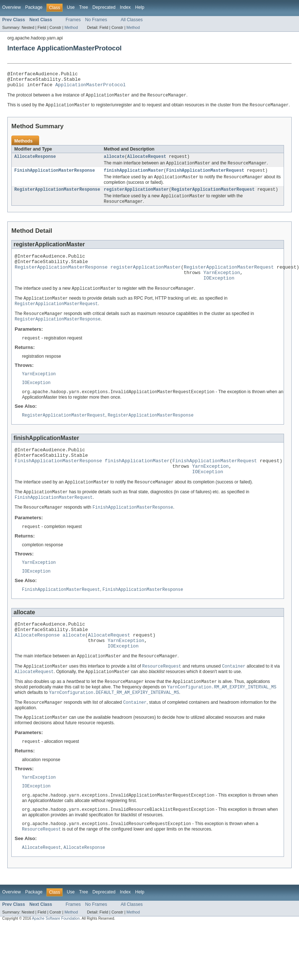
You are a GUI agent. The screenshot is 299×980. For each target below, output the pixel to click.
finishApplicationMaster (134, 176)
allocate (114, 161)
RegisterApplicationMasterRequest (213, 196)
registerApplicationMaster (137, 196)
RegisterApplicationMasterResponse (57, 196)
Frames (73, 20)
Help (140, 7)
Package (34, 7)
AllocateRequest (147, 161)
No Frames (96, 20)
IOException (219, 291)
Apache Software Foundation (56, 957)
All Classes (132, 20)
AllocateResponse (35, 161)
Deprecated (104, 7)
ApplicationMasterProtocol (90, 88)
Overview (12, 7)
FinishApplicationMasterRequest (205, 176)
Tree (84, 7)
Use (71, 7)
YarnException (222, 284)
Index (125, 7)
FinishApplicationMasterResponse (55, 176)
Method (71, 27)
